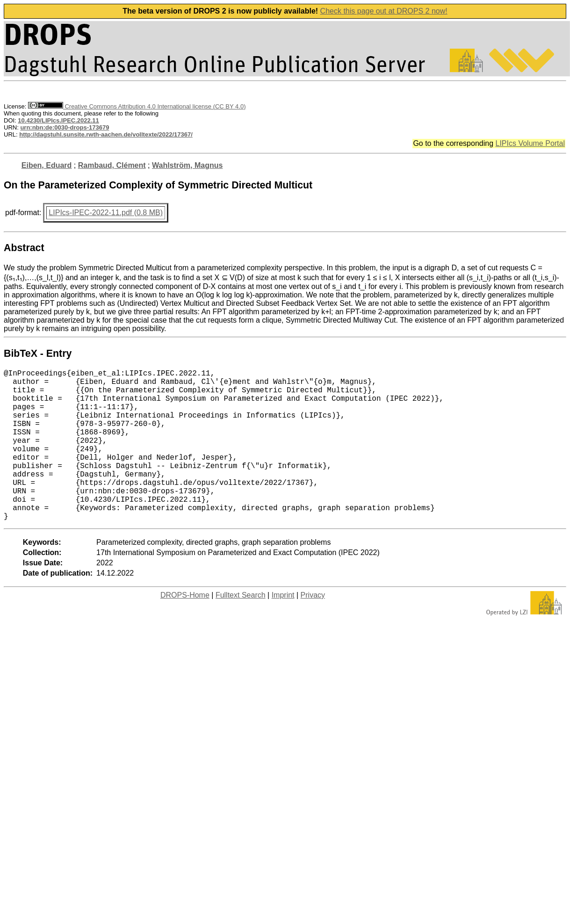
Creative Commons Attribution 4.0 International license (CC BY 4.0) (137, 106)
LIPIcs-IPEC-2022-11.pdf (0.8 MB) (106, 213)
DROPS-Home (185, 629)
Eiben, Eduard (47, 165)
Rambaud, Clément (112, 165)
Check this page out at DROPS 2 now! (384, 11)
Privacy (313, 629)
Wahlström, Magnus (187, 165)
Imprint (283, 629)
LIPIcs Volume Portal (530, 143)
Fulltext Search (241, 629)
